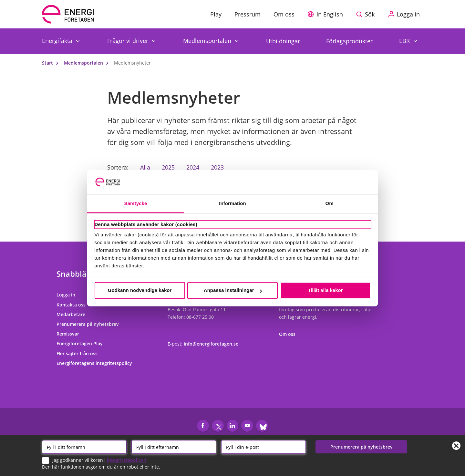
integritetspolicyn (127, 460)
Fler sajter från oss (80, 353)
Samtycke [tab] (136, 203)
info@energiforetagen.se (211, 344)
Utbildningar (283, 41)
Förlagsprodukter (349, 41)
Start (52, 63)
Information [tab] (232, 203)
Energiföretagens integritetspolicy (97, 363)
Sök (370, 14)
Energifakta (58, 41)
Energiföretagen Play (83, 343)
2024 (193, 167)
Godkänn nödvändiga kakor (140, 290)
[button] (327, 14)
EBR (405, 41)
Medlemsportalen (208, 41)
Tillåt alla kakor (325, 290)
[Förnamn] (84, 447)
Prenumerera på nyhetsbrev (91, 324)
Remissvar (71, 334)
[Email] (263, 447)
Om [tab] (329, 203)
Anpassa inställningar (233, 290)
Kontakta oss (74, 305)
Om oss (290, 334)
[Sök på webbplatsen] (367, 14)
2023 (217, 167)
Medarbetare (74, 314)
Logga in (69, 295)
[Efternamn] (174, 447)
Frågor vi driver (129, 41)
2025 (168, 167)
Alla (145, 167)
